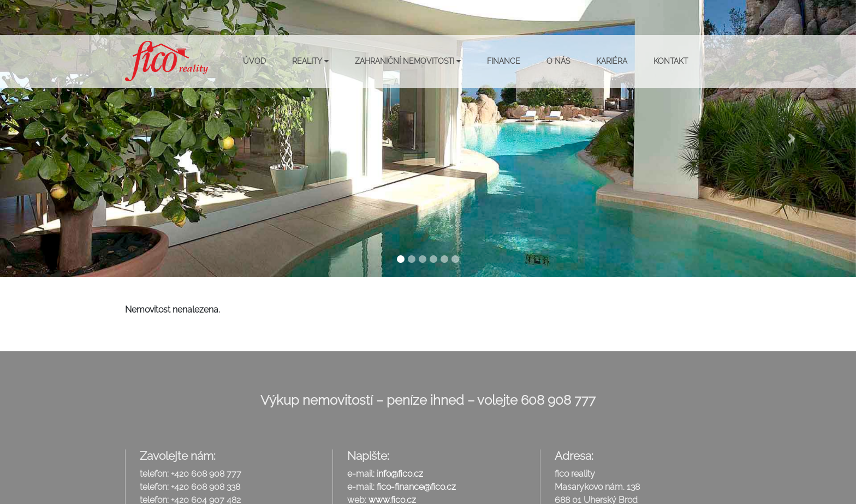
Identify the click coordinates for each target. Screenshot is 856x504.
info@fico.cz (400, 474)
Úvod (254, 61)
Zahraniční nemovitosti (408, 61)
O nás (558, 61)
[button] (64, 139)
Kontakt (671, 61)
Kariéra (612, 61)
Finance (504, 61)
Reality (310, 61)
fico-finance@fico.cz (416, 487)
